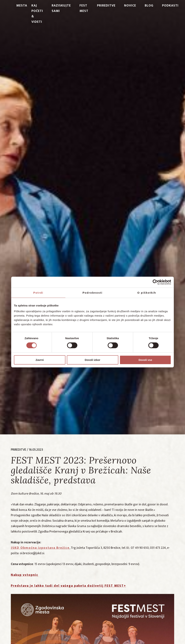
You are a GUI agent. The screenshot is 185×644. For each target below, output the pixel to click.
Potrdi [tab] (38, 293)
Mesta (22, 6)
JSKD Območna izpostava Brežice (40, 548)
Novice (130, 6)
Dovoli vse (145, 360)
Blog (149, 6)
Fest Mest (84, 8)
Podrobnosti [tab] (92, 293)
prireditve (19, 450)
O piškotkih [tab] (147, 293)
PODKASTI (170, 6)
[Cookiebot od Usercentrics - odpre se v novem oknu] (155, 282)
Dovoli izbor (92, 360)
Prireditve (106, 6)
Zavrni (40, 360)
